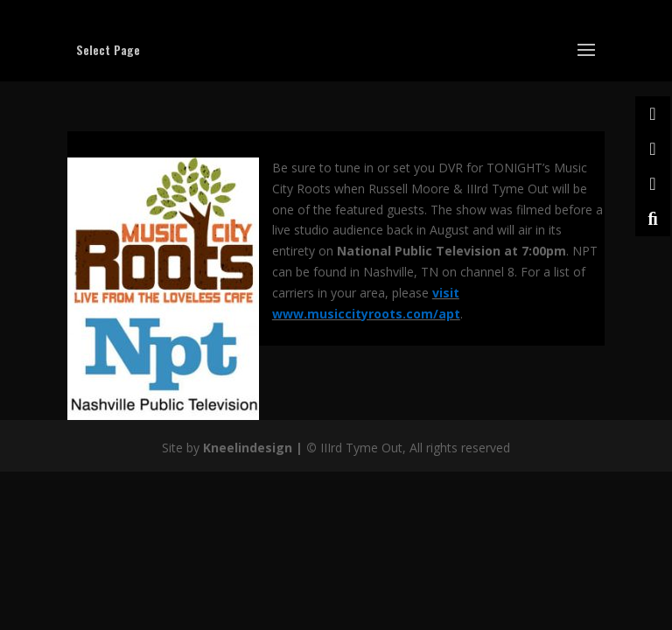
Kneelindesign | (255, 448)
